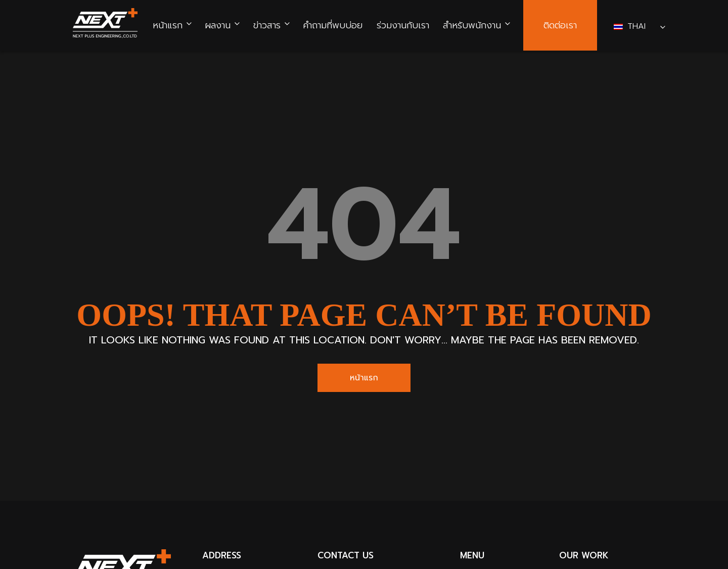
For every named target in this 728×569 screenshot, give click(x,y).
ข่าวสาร (267, 26)
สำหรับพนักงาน (472, 26)
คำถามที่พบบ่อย (333, 26)
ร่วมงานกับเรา (403, 26)
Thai (631, 26)
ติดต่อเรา (560, 26)
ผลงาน (218, 26)
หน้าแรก (168, 26)
